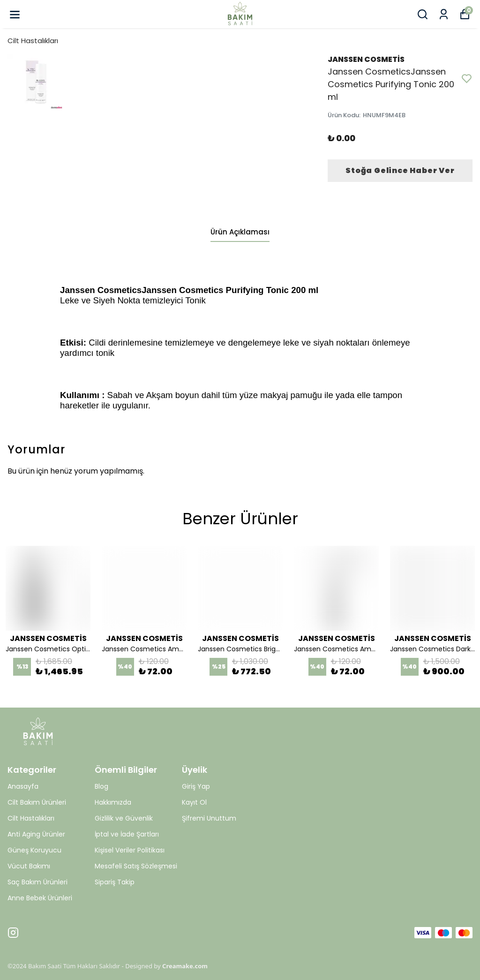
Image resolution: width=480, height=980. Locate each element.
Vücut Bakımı (29, 866)
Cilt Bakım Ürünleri (37, 802)
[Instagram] (13, 933)
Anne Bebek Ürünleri (40, 898)
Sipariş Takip (115, 882)
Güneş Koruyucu (34, 850)
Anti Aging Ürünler (36, 834)
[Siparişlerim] (444, 14)
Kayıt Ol (194, 802)
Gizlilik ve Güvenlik (124, 818)
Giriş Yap (196, 786)
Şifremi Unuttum (209, 818)
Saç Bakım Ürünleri (37, 882)
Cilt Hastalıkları (33, 41)
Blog (101, 786)
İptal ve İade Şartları (127, 834)
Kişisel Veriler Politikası (130, 850)
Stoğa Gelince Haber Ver (400, 170)
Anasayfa (23, 786)
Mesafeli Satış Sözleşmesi (136, 866)
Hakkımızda (113, 802)
